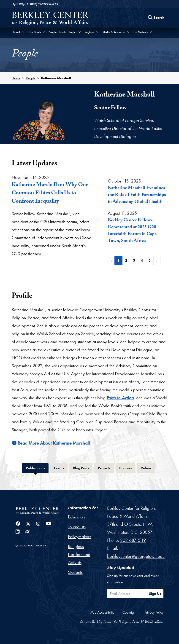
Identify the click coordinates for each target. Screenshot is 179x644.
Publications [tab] (37, 468)
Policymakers (80, 537)
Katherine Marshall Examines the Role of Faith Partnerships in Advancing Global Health (137, 195)
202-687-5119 (133, 540)
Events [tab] (61, 468)
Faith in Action (120, 398)
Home (16, 78)
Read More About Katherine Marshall (51, 443)
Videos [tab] (148, 468)
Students (75, 572)
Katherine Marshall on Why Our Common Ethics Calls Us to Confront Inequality (50, 194)
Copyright (129, 612)
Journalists (77, 527)
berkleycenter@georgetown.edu (136, 556)
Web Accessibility (102, 612)
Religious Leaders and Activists (79, 554)
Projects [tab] (106, 468)
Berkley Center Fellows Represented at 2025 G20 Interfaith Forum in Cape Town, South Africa (132, 231)
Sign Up (155, 594)
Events (62, 32)
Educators (77, 517)
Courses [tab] (127, 468)
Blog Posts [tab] (83, 468)
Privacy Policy (154, 612)
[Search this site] (156, 18)
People (53, 32)
